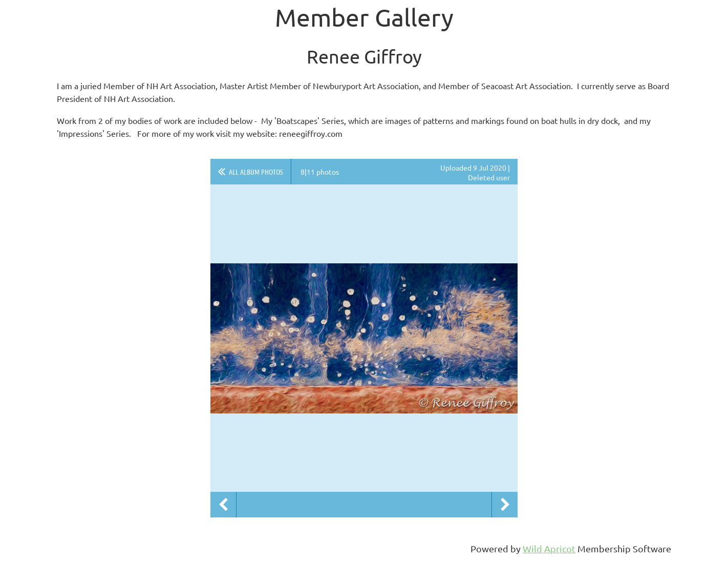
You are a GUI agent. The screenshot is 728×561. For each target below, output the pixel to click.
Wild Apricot (549, 548)
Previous (223, 505)
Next (505, 505)
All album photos (256, 172)
